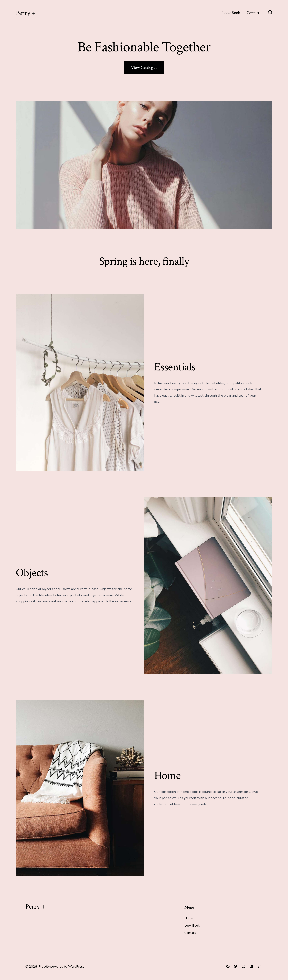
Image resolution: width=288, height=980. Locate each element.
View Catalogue (144, 68)
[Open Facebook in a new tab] (228, 966)
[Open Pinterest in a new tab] (259, 966)
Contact (253, 13)
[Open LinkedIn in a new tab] (251, 966)
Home (189, 918)
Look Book (231, 13)
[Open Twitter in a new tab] (236, 966)
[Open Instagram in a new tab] (243, 966)
